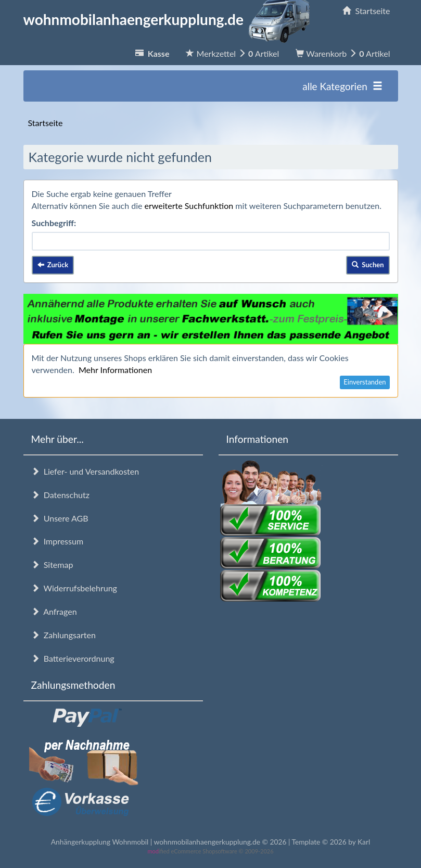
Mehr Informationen (115, 370)
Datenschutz (60, 495)
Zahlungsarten (63, 635)
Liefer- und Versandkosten (85, 471)
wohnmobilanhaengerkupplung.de (170, 19)
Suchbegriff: (54, 223)
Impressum (58, 541)
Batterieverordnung (73, 658)
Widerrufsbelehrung (74, 588)
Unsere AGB (60, 518)
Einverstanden (365, 382)
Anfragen (54, 611)
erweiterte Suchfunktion (189, 206)
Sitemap (52, 565)
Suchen (368, 265)
